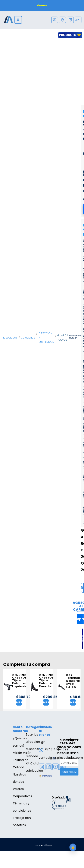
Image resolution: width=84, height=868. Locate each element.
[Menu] (18, 20)
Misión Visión (22, 753)
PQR (42, 742)
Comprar (23, 702)
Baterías (32, 734)
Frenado (32, 756)
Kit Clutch (33, 763)
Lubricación (34, 771)
